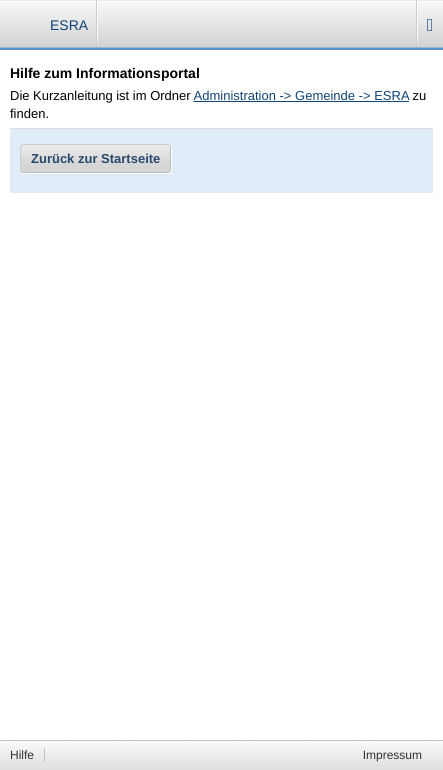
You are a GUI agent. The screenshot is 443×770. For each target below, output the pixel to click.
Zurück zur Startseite (95, 158)
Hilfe (22, 755)
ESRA (69, 25)
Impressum (392, 755)
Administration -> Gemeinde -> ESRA (301, 95)
